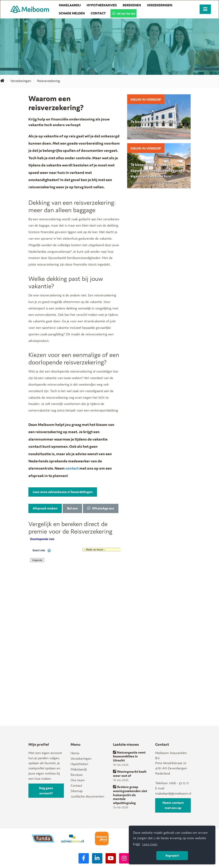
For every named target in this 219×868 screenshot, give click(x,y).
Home (75, 753)
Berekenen (132, 5)
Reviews (77, 775)
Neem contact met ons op (173, 805)
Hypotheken (79, 764)
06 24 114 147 (123, 13)
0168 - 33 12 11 (179, 783)
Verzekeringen (160, 5)
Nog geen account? (46, 791)
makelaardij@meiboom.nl (173, 793)
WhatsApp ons (101, 508)
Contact (98, 13)
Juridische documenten (87, 796)
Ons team (78, 780)
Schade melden (72, 13)
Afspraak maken (45, 508)
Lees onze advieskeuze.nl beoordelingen (63, 492)
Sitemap (77, 791)
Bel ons (72, 508)
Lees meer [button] (150, 844)
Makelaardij (70, 5)
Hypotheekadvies (102, 5)
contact (72, 468)
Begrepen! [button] (172, 856)
